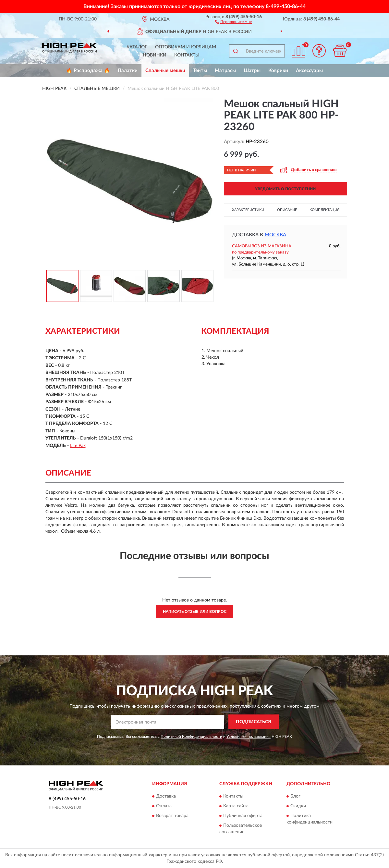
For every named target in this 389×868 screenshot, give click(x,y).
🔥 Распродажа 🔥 (88, 71)
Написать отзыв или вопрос (195, 612)
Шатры (252, 71)
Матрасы (225, 71)
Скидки (298, 806)
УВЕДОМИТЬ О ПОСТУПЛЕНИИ (285, 189)
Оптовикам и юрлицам (186, 47)
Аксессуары (309, 71)
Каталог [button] (137, 47)
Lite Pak (78, 446)
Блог (295, 797)
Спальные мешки (165, 71)
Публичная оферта (243, 816)
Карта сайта (236, 806)
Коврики (278, 71)
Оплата (164, 806)
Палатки (128, 71)
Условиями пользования (249, 737)
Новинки (155, 55)
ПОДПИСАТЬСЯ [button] (254, 722)
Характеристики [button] (248, 210)
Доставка (166, 797)
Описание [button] (287, 210)
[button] (233, 21)
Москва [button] (275, 235)
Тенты (200, 71)
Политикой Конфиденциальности (191, 737)
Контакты (187, 55)
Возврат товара (172, 816)
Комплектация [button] (324, 210)
